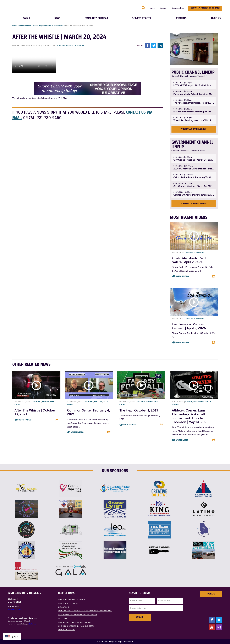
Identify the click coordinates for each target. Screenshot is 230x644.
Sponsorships (178, 8)
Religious (191, 252)
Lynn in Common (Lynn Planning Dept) (76, 626)
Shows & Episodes (40, 26)
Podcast (61, 46)
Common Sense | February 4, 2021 (89, 412)
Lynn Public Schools (68, 603)
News (57, 18)
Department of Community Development (78, 615)
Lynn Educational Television (72, 599)
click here (32, 624)
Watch (27, 18)
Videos (22, 26)
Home (15, 26)
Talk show (79, 46)
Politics (98, 402)
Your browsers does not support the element (34, 62)
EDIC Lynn (63, 618)
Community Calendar (96, 18)
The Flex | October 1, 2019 (139, 410)
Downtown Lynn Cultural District (75, 622)
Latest (152, 8)
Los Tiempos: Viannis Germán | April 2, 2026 (189, 326)
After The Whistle (56, 26)
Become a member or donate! (205, 8)
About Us (216, 18)
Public (29, 26)
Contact (163, 8)
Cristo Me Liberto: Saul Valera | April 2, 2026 (189, 260)
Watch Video (182, 276)
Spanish (200, 252)
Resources (181, 18)
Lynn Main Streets (67, 630)
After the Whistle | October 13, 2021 (35, 412)
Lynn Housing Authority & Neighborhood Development (85, 611)
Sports (69, 46)
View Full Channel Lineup (194, 129)
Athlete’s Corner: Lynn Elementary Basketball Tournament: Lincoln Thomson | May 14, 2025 (190, 416)
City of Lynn (64, 607)
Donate (211, 594)
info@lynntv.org (14, 609)
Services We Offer (142, 18)
